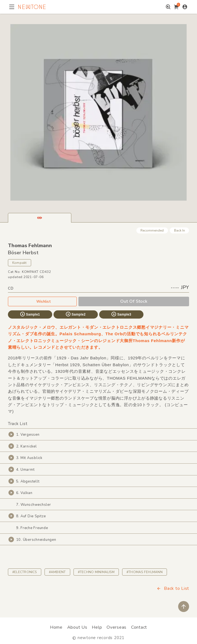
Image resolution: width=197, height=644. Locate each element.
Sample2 (75, 314)
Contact (139, 627)
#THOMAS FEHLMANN (145, 572)
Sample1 (30, 314)
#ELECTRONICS (25, 572)
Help (97, 627)
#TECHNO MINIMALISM (96, 572)
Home (56, 627)
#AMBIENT (57, 572)
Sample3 (121, 314)
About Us (77, 627)
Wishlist (42, 301)
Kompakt (20, 263)
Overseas (117, 627)
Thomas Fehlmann (30, 246)
